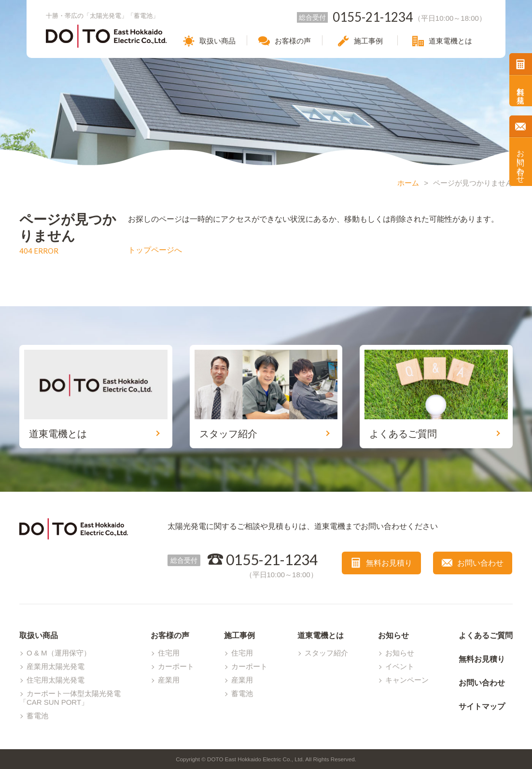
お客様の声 (170, 635)
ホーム (408, 183)
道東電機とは (321, 635)
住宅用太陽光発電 (56, 680)
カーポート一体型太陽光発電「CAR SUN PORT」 (70, 698)
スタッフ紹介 (326, 653)
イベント (400, 666)
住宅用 (169, 653)
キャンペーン (407, 680)
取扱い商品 (39, 635)
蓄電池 (37, 716)
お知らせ (393, 635)
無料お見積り (521, 91)
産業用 (169, 680)
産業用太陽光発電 (56, 666)
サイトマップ (482, 706)
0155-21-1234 (272, 559)
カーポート (176, 666)
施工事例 (239, 635)
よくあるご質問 (486, 635)
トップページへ (155, 250)
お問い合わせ (521, 162)
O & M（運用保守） (59, 653)
